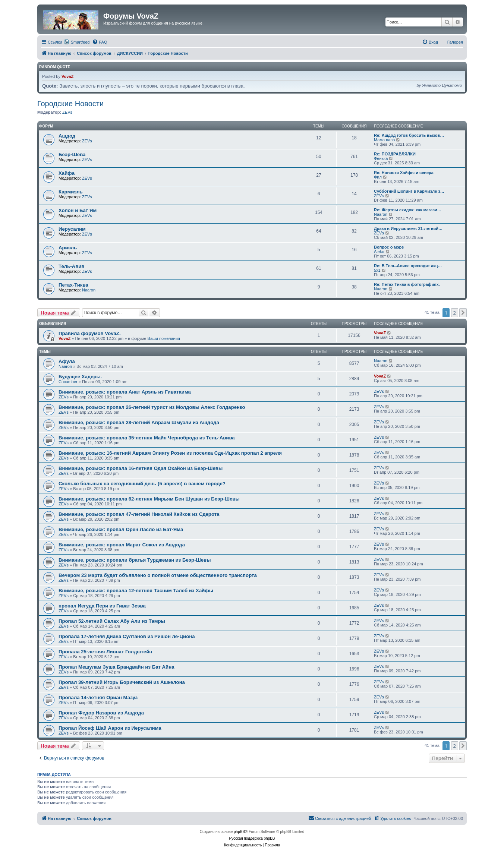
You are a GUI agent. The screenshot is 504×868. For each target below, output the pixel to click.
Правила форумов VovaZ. (90, 333)
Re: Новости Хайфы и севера (404, 173)
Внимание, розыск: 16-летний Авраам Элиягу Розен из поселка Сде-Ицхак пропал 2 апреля (170, 453)
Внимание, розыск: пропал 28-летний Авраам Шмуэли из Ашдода (139, 422)
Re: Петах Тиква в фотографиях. (407, 284)
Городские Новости (70, 104)
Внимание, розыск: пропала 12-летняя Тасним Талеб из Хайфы (136, 591)
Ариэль (68, 248)
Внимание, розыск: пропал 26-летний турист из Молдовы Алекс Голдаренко (152, 407)
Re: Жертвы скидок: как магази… (408, 210)
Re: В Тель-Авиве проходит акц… (408, 266)
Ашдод (67, 136)
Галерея (455, 42)
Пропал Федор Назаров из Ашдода (101, 713)
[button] (463, 313)
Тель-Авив (71, 266)
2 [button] (455, 313)
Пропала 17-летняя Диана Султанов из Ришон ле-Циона (127, 636)
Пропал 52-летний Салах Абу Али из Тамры (112, 621)
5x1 (377, 270)
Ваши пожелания (164, 338)
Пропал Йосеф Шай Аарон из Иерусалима (110, 728)
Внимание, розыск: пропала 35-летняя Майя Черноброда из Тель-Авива (147, 438)
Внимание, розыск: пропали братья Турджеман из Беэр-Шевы (135, 560)
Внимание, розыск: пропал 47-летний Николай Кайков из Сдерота (139, 514)
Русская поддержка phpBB (252, 838)
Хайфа (67, 173)
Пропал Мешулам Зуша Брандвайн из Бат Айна (116, 667)
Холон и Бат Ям (78, 210)
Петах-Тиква (73, 285)
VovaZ (67, 76)
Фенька (381, 158)
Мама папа (384, 140)
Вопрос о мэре (389, 247)
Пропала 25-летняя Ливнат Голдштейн (105, 652)
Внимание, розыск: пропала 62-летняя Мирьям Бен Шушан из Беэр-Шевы (149, 499)
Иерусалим (72, 229)
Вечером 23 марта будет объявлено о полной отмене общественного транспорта (158, 575)
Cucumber (68, 382)
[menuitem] (100, 42)
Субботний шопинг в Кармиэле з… (409, 191)
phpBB (239, 832)
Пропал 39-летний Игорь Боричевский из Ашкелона (122, 682)
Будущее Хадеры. (80, 377)
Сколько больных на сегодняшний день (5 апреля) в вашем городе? (142, 484)
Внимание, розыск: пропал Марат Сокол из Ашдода (122, 545)
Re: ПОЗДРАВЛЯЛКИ (395, 154)
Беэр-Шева (72, 154)
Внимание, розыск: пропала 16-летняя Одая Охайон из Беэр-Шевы (141, 468)
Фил (378, 177)
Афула (67, 361)
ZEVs (67, 112)
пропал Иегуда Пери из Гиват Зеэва (102, 606)
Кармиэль (71, 192)
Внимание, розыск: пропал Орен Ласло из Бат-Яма (121, 529)
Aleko (379, 252)
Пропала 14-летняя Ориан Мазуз (98, 697)
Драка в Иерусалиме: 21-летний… (408, 228)
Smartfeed (80, 42)
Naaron (381, 214)
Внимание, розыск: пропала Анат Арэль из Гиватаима (125, 392)
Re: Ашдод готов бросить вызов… (409, 135)
